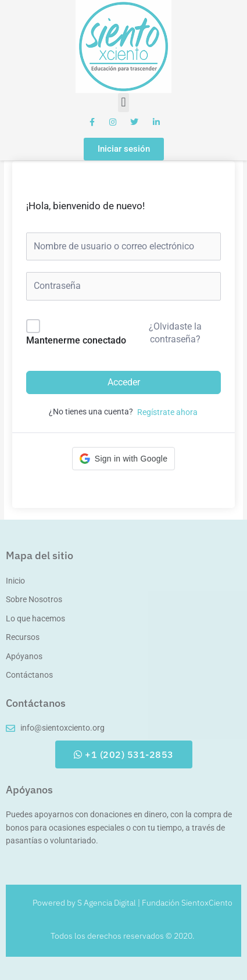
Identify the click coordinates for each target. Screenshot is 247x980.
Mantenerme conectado (76, 340)
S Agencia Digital (107, 903)
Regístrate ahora (167, 412)
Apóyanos (29, 790)
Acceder (124, 382)
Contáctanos (36, 703)
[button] (123, 103)
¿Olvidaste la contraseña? (175, 333)
